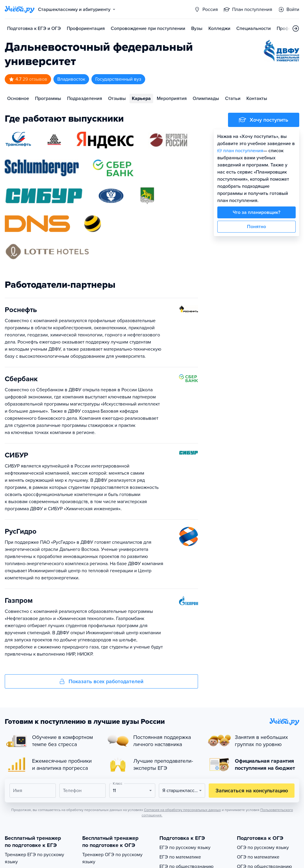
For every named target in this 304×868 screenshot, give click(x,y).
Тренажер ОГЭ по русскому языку (112, 858)
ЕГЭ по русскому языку (185, 848)
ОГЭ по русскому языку (263, 848)
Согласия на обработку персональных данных (182, 810)
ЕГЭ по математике (180, 857)
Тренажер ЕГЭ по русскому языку (34, 858)
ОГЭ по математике (258, 857)
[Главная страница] (20, 9)
